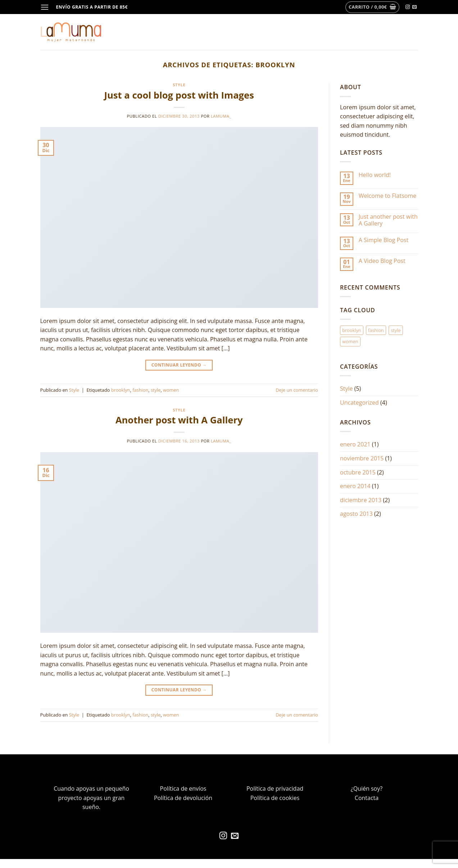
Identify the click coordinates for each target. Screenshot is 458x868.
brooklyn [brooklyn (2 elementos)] (352, 330)
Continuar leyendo (179, 365)
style (156, 390)
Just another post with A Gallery (388, 220)
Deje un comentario (297, 390)
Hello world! (375, 175)
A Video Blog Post (382, 261)
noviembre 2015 (362, 458)
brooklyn (121, 390)
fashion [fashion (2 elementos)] (376, 330)
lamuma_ (221, 116)
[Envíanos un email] (414, 7)
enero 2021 (355, 444)
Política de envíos (183, 789)
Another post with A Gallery (179, 420)
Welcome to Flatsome (387, 196)
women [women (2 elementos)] (350, 341)
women (171, 390)
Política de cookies (275, 798)
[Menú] (45, 7)
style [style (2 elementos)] (396, 330)
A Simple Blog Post (384, 240)
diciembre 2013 (361, 500)
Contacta (367, 798)
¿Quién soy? (367, 789)
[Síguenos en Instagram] (408, 7)
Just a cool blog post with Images (179, 95)
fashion (140, 390)
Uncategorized (359, 403)
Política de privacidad (275, 789)
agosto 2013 (356, 514)
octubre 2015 (358, 472)
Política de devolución (183, 798)
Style (179, 85)
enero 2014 (355, 486)
